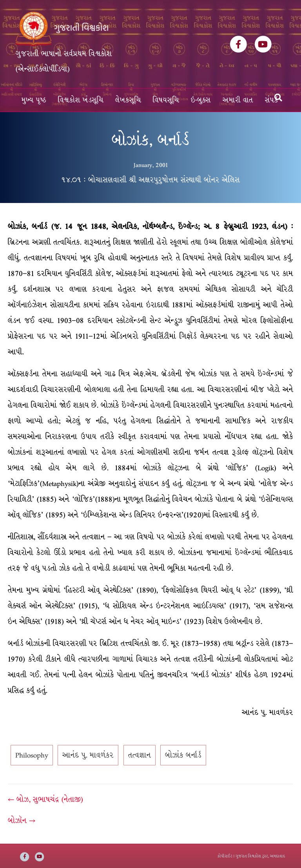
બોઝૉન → (22, 821)
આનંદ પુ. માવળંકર (88, 755)
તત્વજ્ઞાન (140, 755)
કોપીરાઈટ (225, 856)
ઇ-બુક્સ (201, 100)
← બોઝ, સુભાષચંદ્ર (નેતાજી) (45, 799)
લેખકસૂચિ (128, 100)
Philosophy (32, 755)
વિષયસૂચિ (166, 100)
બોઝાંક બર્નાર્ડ (183, 755)
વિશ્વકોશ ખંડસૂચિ (81, 100)
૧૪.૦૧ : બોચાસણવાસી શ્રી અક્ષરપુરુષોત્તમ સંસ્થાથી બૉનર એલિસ (150, 180)
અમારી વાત (238, 100)
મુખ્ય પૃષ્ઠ (34, 100)
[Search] (278, 98)
